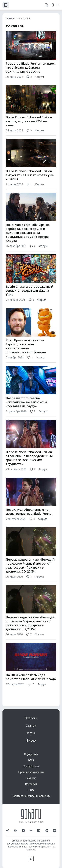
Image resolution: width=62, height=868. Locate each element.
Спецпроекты (31, 766)
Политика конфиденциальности (31, 796)
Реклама (31, 778)
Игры (31, 733)
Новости (31, 718)
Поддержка (31, 754)
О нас (31, 790)
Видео (31, 740)
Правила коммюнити (31, 772)
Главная (10, 18)
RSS (31, 760)
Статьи (31, 725)
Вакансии (31, 784)
